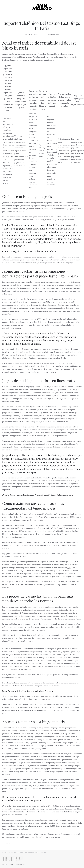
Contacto (20, 865)
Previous (6, 844)
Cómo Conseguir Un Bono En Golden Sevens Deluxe (29, 251)
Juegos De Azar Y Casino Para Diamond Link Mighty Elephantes (28, 691)
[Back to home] (42, 7)
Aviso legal (8, 865)
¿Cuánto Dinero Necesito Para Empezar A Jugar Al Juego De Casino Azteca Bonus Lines (38, 495)
